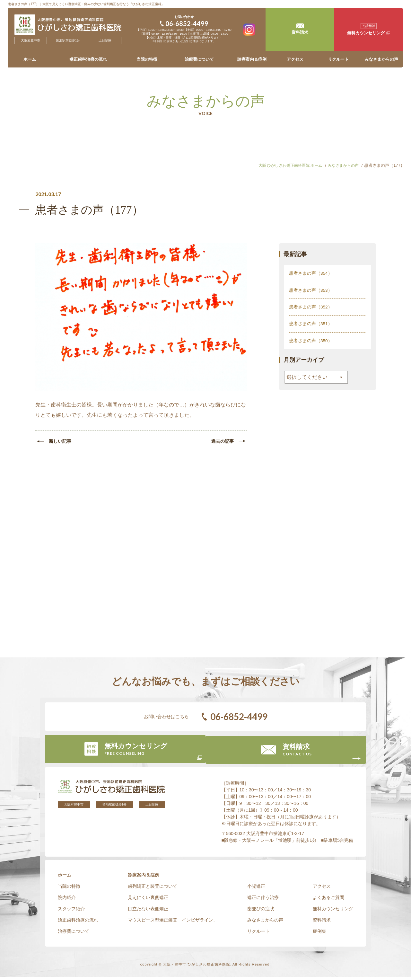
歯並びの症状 (261, 912)
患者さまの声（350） (311, 340)
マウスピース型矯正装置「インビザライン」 (173, 923)
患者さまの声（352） (311, 307)
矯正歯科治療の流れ (88, 59)
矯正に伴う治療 (263, 900)
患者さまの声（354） (311, 273)
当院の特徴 (147, 59)
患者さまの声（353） (311, 290)
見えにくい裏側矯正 (148, 900)
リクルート (338, 59)
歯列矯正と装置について (153, 889)
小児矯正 (256, 889)
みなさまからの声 (381, 59)
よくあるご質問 (328, 900)
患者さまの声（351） (311, 323)
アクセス (295, 59)
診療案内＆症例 (252, 59)
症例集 (319, 934)
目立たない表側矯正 (148, 912)
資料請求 (322, 923)
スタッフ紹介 (71, 912)
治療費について (199, 59)
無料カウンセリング (333, 912)
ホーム (30, 59)
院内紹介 (67, 900)
